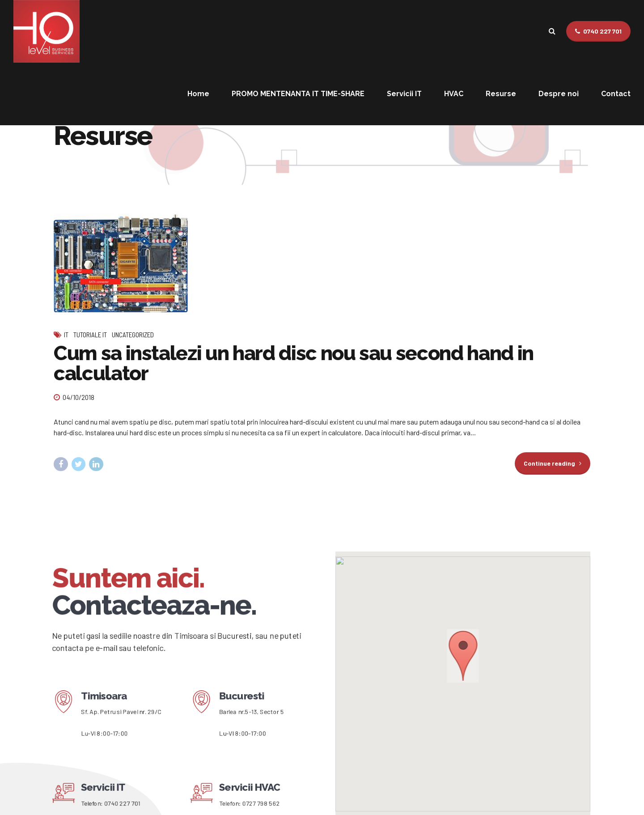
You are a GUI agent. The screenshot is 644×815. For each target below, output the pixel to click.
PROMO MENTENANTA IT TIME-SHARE (298, 94)
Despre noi (559, 94)
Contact (616, 94)
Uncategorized (133, 335)
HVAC (454, 94)
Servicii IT (404, 94)
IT (66, 335)
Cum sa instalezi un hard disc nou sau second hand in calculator (294, 364)
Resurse (501, 94)
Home (198, 94)
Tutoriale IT (90, 335)
